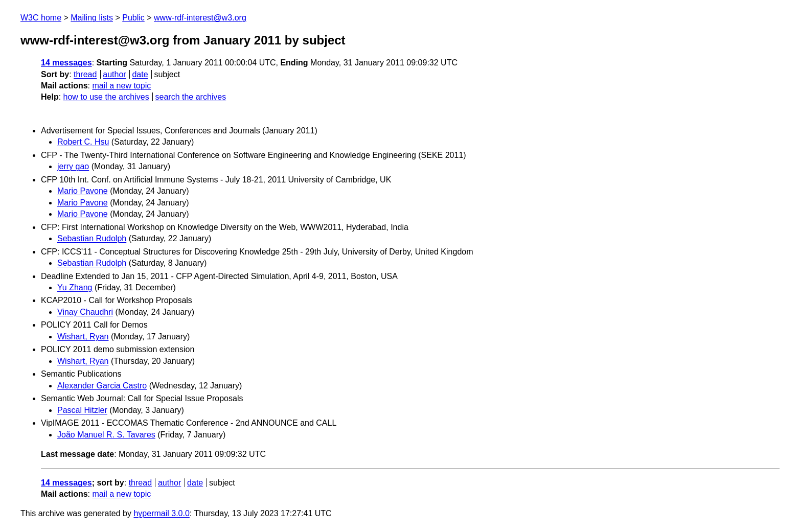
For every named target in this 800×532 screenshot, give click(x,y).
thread (85, 74)
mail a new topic (121, 86)
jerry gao (73, 166)
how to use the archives (106, 97)
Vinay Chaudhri (85, 312)
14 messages (66, 63)
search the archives (191, 97)
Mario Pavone (83, 191)
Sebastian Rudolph (92, 238)
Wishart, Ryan (83, 337)
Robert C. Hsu (83, 142)
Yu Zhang (75, 287)
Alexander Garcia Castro (102, 386)
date (140, 74)
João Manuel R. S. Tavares (106, 435)
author (114, 74)
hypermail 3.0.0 (161, 513)
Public (133, 18)
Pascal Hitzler (82, 410)
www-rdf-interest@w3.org (200, 18)
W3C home (41, 18)
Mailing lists (92, 18)
